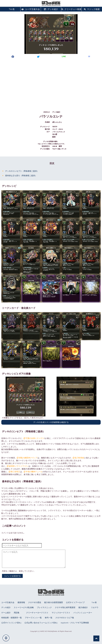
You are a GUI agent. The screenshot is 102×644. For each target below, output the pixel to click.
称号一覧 (49, 618)
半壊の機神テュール (33, 472)
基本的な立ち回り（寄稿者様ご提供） (21, 176)
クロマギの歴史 (35, 602)
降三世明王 (14, 472)
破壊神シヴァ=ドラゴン (18, 466)
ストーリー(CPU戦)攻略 (24, 607)
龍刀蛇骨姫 (78, 458)
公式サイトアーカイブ (75, 602)
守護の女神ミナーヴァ (34, 438)
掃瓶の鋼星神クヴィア (27, 458)
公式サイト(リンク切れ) (11, 623)
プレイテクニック (44, 607)
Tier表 (10, 9)
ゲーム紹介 (6, 613)
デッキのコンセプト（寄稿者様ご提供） (22, 171)
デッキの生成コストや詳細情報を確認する (51, 422)
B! (89, 56)
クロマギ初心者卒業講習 (65, 607)
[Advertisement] (51, 82)
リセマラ (95, 607)
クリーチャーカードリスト (37, 613)
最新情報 (21, 602)
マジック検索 (92, 9)
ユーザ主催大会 (31, 9)
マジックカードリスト (61, 613)
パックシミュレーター (83, 613)
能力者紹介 (83, 607)
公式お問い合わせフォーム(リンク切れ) (41, 623)
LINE (64, 56)
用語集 (17, 613)
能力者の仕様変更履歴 (54, 602)
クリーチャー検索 (71, 9)
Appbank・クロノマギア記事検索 (75, 623)
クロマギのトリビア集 (65, 618)
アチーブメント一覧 (33, 618)
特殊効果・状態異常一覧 (12, 618)
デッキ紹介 (51, 9)
